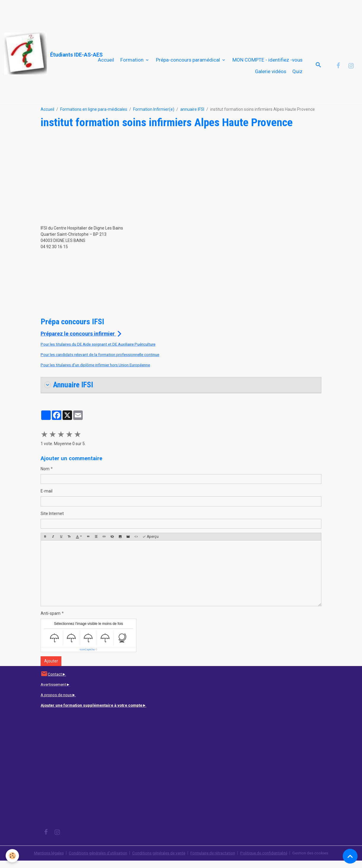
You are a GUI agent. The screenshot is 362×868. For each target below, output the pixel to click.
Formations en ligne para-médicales (94, 117)
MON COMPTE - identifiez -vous (267, 63)
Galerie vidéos (271, 75)
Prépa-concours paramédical (189, 63)
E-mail (47, 498)
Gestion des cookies (318, 860)
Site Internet (52, 521)
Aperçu (150, 544)
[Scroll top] (350, 856)
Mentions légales (42, 860)
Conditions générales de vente (158, 860)
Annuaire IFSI (70, 392)
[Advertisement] (108, 13)
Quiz (297, 75)
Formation (133, 63)
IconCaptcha (87, 657)
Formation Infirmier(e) (154, 117)
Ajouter (51, 668)
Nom (45, 476)
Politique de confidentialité (270, 860)
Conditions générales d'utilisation (93, 860)
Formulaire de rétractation (215, 860)
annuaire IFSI (192, 117)
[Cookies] (13, 856)
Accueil (106, 63)
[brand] (46, 54)
